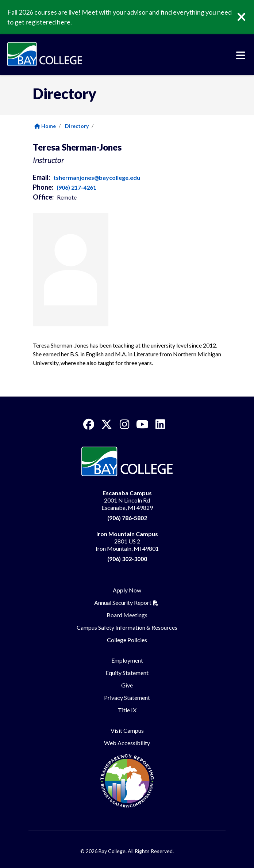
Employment (127, 660)
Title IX (127, 710)
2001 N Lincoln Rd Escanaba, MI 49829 (127, 500)
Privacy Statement (127, 698)
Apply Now (127, 590)
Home (45, 126)
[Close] (247, 17)
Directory (77, 126)
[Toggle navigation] (241, 56)
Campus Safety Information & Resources (127, 627)
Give (127, 685)
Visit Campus (127, 730)
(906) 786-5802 (127, 518)
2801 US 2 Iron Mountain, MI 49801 (127, 541)
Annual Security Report (123, 602)
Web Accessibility (127, 743)
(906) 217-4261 (76, 187)
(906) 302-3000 (127, 559)
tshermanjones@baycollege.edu (97, 177)
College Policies (127, 640)
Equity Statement (127, 673)
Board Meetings (127, 615)
